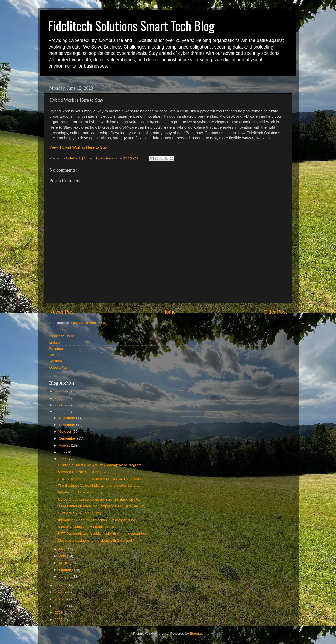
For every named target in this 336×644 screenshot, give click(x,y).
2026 (59, 391)
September (68, 438)
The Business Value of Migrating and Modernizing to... (100, 486)
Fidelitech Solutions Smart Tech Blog (131, 25)
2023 (59, 412)
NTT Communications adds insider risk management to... (102, 534)
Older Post (275, 312)
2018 (59, 613)
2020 (59, 599)
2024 (59, 405)
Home (169, 312)
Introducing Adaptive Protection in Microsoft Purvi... (98, 520)
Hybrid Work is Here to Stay (80, 513)
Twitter (55, 355)
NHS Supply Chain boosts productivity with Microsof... (100, 479)
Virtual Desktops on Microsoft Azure (86, 527)
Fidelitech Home (62, 336)
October (66, 432)
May (63, 549)
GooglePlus (58, 367)
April (63, 556)
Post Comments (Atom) (89, 323)
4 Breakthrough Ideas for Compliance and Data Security (102, 506)
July (63, 452)
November (68, 425)
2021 (59, 592)
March (64, 563)
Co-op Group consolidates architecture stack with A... (99, 499)
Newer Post (62, 312)
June (63, 459)
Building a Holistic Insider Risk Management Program (100, 465)
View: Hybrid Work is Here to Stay (79, 147)
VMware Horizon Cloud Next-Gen (84, 472)
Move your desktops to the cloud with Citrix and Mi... (99, 541)
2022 (59, 585)
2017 (59, 620)
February (67, 570)
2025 (59, 398)
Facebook (57, 349)
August (65, 445)
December (68, 418)
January (66, 577)
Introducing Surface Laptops (80, 492)
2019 (59, 606)
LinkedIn (56, 342)
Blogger (196, 633)
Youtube (56, 361)
